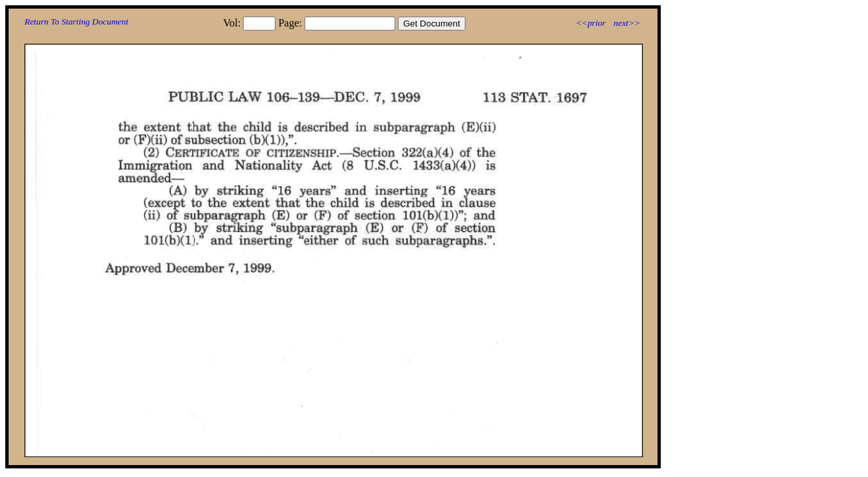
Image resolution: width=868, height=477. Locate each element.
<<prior (590, 23)
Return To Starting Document (76, 22)
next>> (627, 23)
